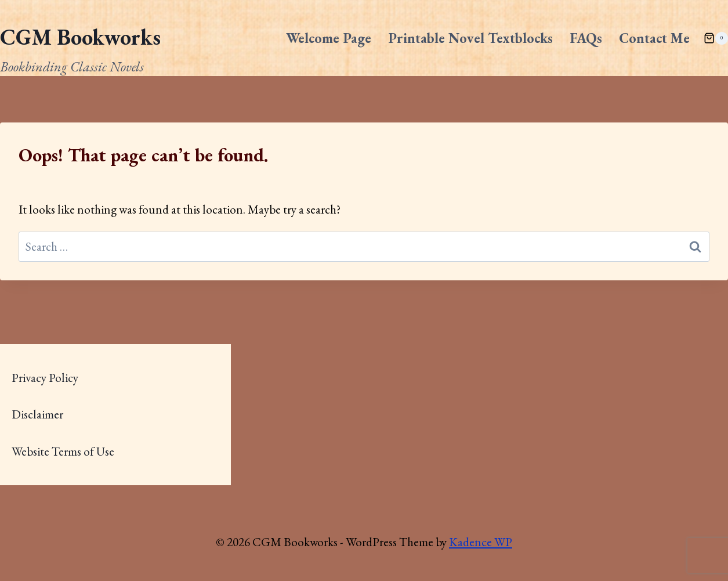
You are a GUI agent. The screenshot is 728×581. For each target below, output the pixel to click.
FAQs (586, 38)
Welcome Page (329, 38)
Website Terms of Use (63, 451)
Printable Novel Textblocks (470, 38)
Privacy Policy (45, 378)
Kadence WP (481, 542)
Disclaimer (37, 414)
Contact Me (654, 38)
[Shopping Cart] (716, 38)
